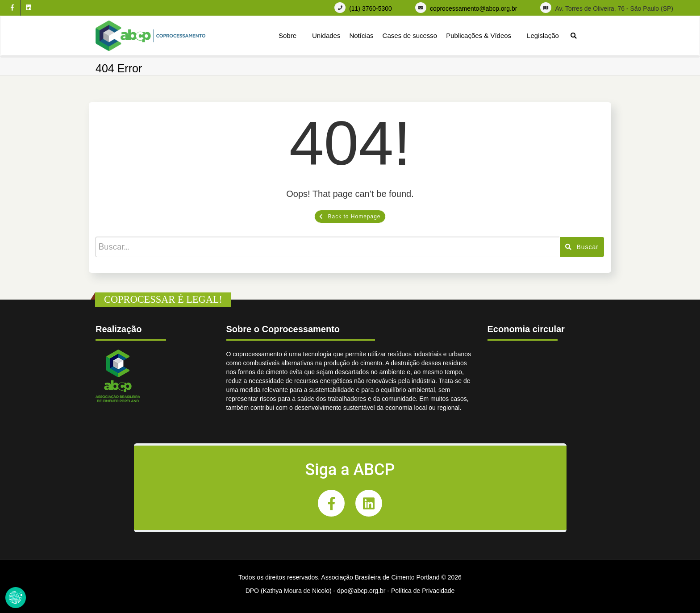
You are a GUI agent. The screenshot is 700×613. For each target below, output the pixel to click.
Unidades (326, 35)
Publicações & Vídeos (479, 35)
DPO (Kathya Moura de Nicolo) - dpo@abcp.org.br (316, 591)
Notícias (361, 35)
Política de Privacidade (423, 591)
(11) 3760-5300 (371, 9)
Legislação (543, 35)
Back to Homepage (350, 217)
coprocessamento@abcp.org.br (474, 9)
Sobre (287, 35)
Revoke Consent (16, 597)
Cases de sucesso (410, 35)
